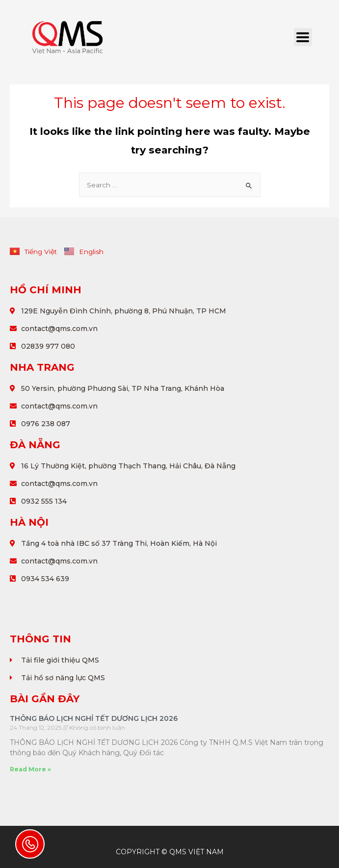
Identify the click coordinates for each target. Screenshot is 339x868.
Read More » (30, 769)
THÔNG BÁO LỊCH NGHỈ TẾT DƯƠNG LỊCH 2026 (94, 718)
